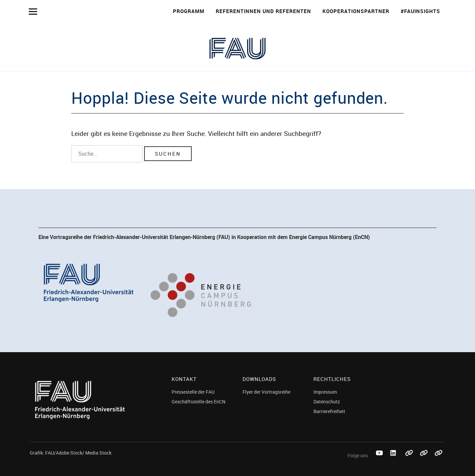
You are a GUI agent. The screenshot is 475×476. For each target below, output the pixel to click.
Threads (439, 460)
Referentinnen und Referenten (263, 11)
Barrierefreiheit (329, 411)
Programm (189, 11)
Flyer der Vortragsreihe (266, 392)
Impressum (325, 392)
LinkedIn (394, 460)
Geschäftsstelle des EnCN (199, 402)
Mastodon (424, 460)
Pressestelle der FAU (193, 392)
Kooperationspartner (356, 11)
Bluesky (409, 460)
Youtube (380, 460)
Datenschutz (327, 402)
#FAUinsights (420, 11)
